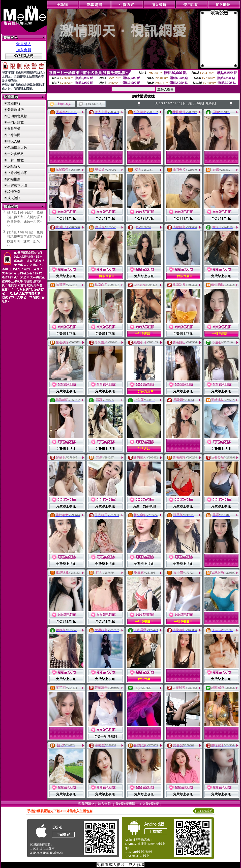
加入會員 (24, 50)
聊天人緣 (14, 141)
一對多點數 (16, 154)
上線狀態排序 (17, 173)
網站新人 (14, 167)
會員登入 (24, 44)
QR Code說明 (204, 811)
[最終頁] (210, 103)
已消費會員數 (17, 116)
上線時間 (14, 135)
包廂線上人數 (17, 148)
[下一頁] (187, 103)
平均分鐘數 (16, 122)
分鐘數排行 (16, 110)
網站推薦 (14, 179)
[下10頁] (198, 103)
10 (179, 103)
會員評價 (14, 129)
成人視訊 (14, 198)
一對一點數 (16, 160)
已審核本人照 (17, 185)
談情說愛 (14, 192)
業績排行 (14, 103)
